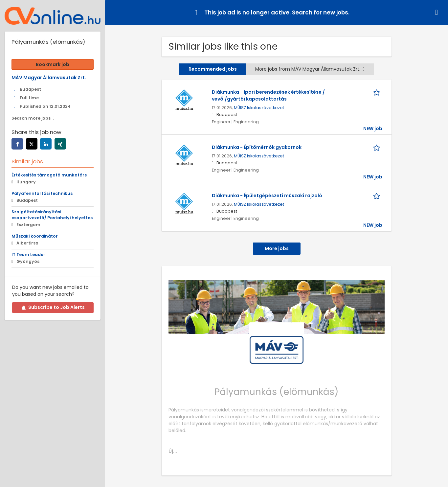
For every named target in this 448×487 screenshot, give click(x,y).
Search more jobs (31, 118)
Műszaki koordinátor (35, 236)
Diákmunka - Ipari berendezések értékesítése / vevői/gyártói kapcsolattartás (268, 95)
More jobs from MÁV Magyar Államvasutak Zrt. (310, 69)
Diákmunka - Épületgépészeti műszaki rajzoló (267, 196)
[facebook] (17, 144)
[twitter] (32, 144)
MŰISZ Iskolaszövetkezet (259, 108)
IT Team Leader (28, 255)
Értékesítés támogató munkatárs (49, 175)
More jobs (277, 248)
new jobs (336, 12)
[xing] (60, 144)
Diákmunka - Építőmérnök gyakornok (257, 147)
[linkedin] (46, 144)
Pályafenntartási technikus (42, 193)
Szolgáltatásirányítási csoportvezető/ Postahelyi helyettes (52, 215)
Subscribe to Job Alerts (53, 307)
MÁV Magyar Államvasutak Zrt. (49, 78)
